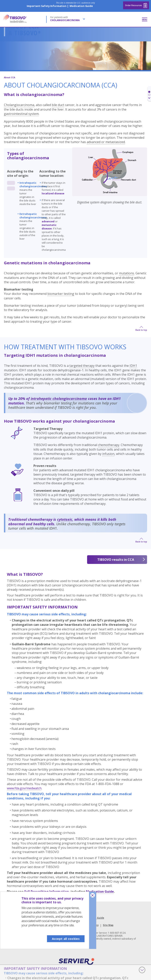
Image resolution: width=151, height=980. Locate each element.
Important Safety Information (47, 6)
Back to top (141, 330)
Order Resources (136, 5)
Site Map (108, 925)
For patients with (65, 19)
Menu (145, 20)
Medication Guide (81, 6)
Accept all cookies (66, 939)
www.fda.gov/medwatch (24, 788)
